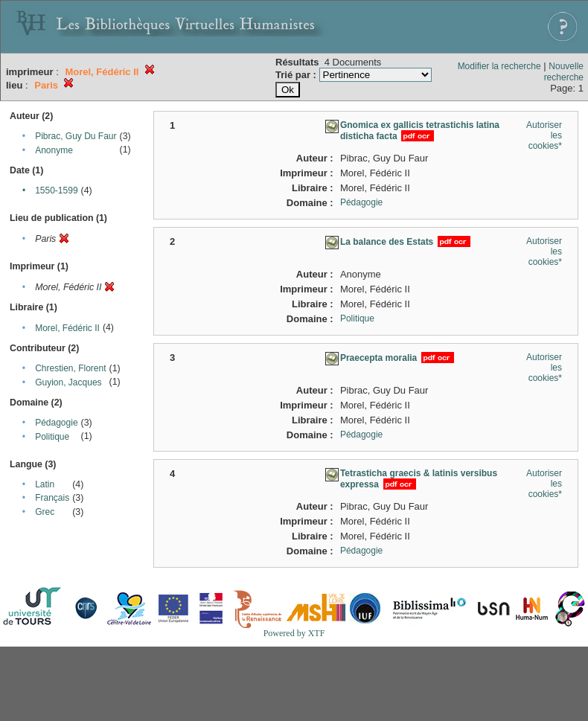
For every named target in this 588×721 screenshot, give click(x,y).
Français (52, 498)
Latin (45, 484)
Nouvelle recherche (564, 72)
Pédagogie (56, 423)
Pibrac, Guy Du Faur (76, 136)
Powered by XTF (294, 633)
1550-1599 (56, 190)
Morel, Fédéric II (67, 328)
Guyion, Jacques (68, 382)
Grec (45, 512)
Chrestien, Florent (70, 368)
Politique (52, 437)
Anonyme (54, 150)
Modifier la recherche (499, 66)
